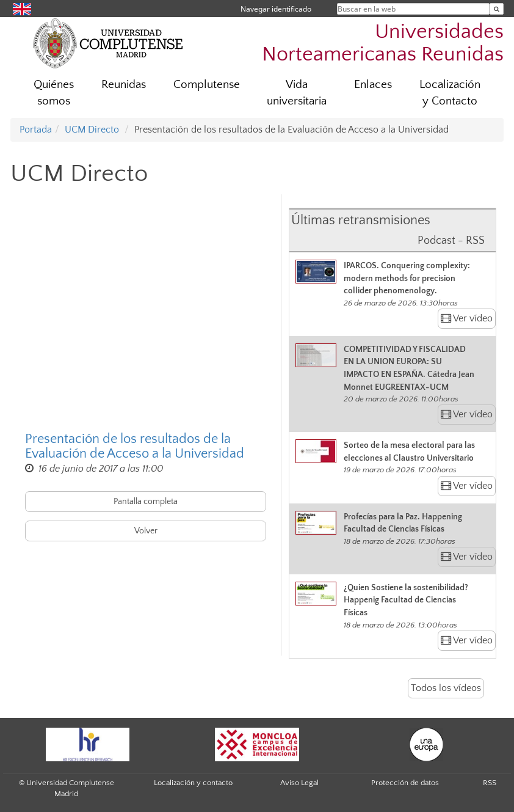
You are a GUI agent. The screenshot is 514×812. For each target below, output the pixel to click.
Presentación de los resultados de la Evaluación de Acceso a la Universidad (135, 447)
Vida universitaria (297, 93)
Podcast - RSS (451, 241)
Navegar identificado (276, 9)
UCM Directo (92, 130)
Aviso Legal (299, 783)
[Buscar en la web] (497, 9)
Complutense (207, 85)
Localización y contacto (193, 783)
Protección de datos (405, 783)
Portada (36, 130)
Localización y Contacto (450, 93)
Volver (146, 531)
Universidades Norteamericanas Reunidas (383, 43)
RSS (490, 783)
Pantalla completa (146, 502)
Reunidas (124, 85)
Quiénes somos (54, 93)
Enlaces (373, 85)
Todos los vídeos (446, 688)
